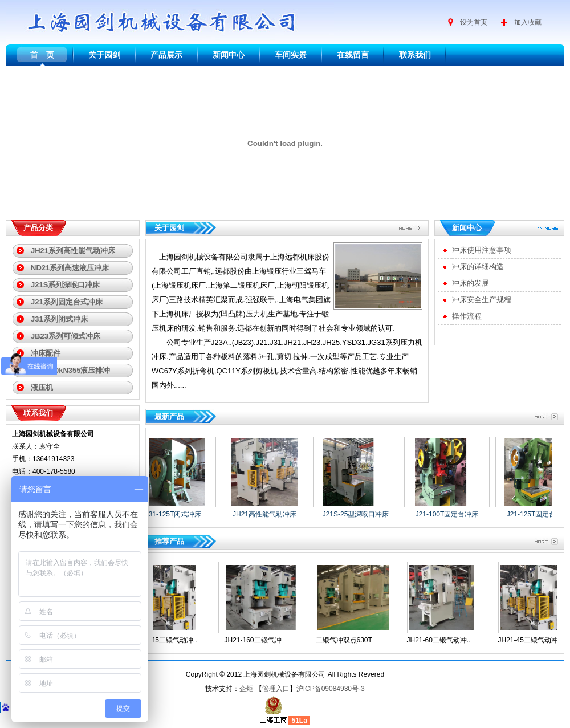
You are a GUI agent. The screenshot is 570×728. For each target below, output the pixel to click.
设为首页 (474, 22)
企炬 (246, 689)
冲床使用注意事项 (482, 250)
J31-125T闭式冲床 (176, 514)
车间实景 (291, 55)
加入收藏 (528, 22)
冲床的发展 (471, 283)
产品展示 (166, 55)
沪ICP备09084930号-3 (331, 689)
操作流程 (467, 316)
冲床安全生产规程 (482, 300)
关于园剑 (104, 55)
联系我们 (415, 55)
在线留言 (353, 55)
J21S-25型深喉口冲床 (359, 514)
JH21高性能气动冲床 (267, 514)
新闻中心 (229, 55)
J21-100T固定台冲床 (450, 514)
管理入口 (276, 689)
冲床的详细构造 (478, 267)
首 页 (42, 55)
